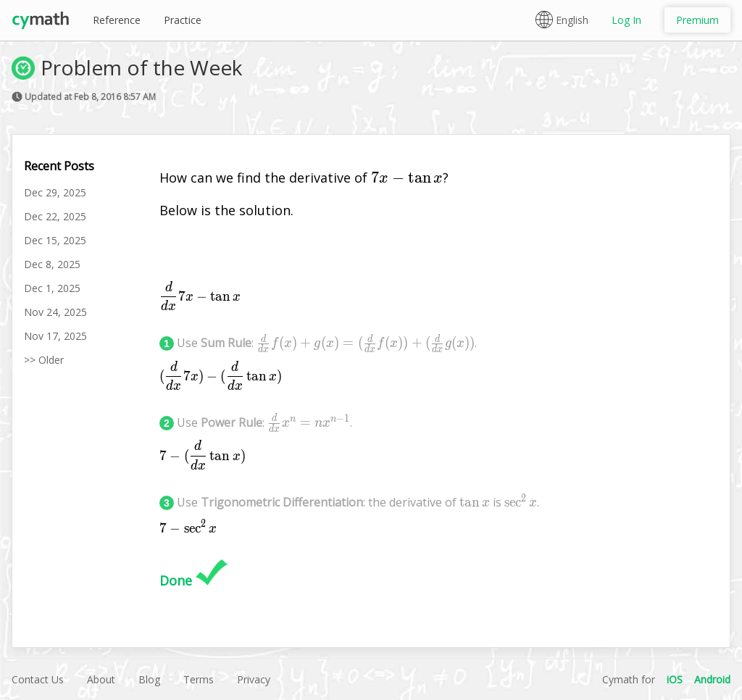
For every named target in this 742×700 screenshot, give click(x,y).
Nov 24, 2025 (55, 312)
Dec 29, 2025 (55, 192)
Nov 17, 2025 (55, 336)
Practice (183, 20)
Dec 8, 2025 (52, 264)
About (101, 679)
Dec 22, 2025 (55, 216)
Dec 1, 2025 (52, 288)
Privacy (254, 679)
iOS (675, 679)
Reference (117, 20)
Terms (199, 679)
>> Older (44, 360)
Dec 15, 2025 (55, 240)
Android (712, 679)
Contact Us (38, 679)
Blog (149, 679)
